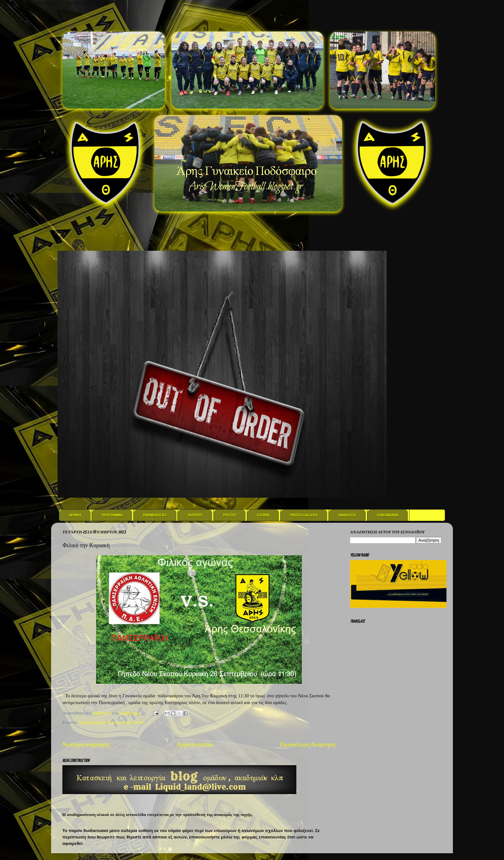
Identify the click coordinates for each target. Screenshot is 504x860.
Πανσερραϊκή (120, 722)
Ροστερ (230, 515)
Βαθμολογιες (155, 515)
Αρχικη (75, 515)
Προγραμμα (112, 515)
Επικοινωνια (388, 515)
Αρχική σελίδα (194, 744)
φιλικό (139, 722)
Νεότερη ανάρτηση (86, 744)
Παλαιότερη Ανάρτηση (308, 744)
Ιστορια (263, 515)
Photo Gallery (304, 515)
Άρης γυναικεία (92, 722)
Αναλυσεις (347, 515)
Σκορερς (195, 515)
